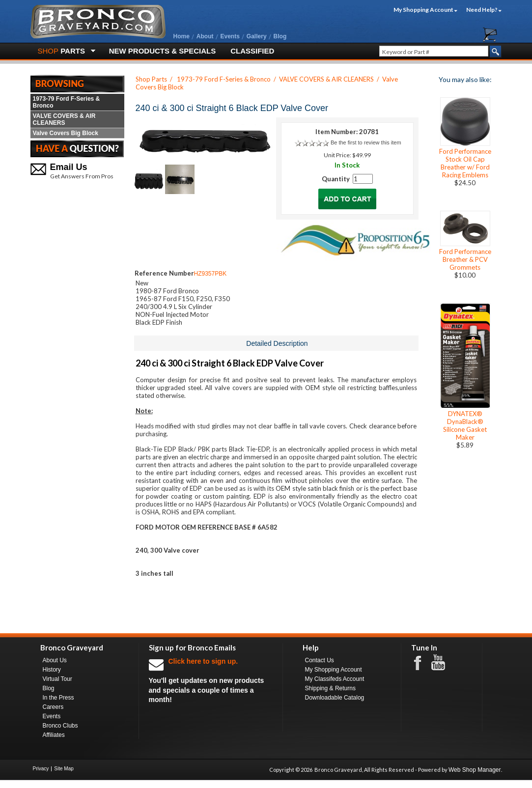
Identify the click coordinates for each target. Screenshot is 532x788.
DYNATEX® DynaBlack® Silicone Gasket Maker (465, 425)
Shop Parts (151, 79)
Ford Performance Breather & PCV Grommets (465, 259)
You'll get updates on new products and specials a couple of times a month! (211, 680)
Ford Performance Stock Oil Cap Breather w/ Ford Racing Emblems (465, 163)
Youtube (443, 663)
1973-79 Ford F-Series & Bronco (67, 102)
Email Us (69, 167)
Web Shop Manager (475, 770)
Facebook (422, 662)
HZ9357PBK (210, 274)
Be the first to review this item (366, 142)
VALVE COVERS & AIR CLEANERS (64, 119)
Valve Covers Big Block (66, 133)
